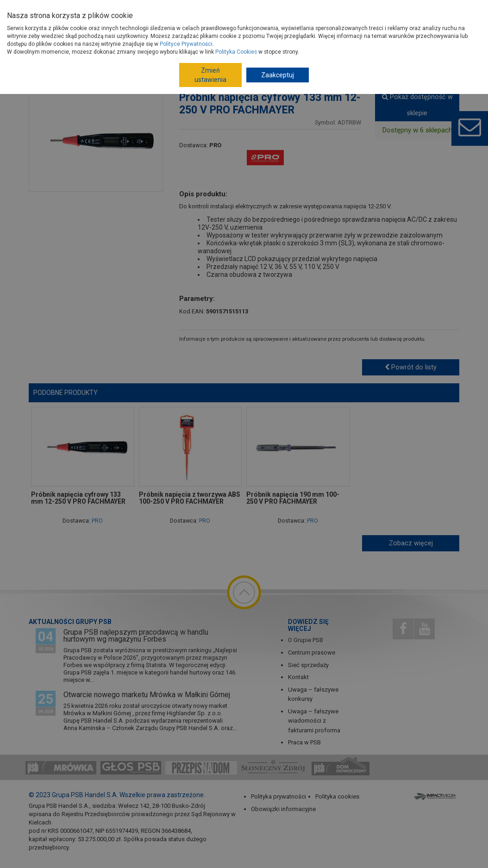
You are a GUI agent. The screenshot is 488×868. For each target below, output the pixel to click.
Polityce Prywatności (186, 44)
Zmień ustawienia (210, 75)
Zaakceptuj (278, 75)
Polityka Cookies (236, 52)
